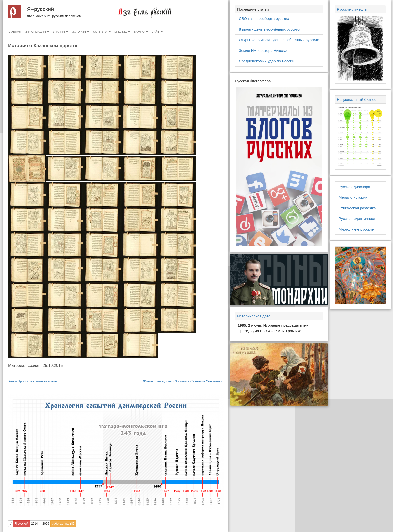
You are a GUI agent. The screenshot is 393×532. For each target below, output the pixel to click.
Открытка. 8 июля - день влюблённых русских (279, 40)
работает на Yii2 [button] (63, 524)
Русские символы (352, 9)
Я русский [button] (21, 524)
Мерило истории (353, 197)
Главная (14, 32)
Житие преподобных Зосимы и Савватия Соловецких (183, 381)
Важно (141, 32)
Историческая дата (254, 316)
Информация (37, 32)
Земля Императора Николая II (265, 50)
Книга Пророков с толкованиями (33, 381)
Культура (102, 32)
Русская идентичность (358, 219)
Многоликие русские (356, 229)
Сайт (157, 32)
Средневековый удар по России (267, 61)
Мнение (122, 32)
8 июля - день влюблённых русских (269, 29)
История (81, 32)
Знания (61, 32)
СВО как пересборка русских (264, 18)
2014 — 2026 (40, 524)
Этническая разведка (357, 208)
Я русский (40, 9)
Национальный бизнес (357, 100)
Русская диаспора (354, 187)
